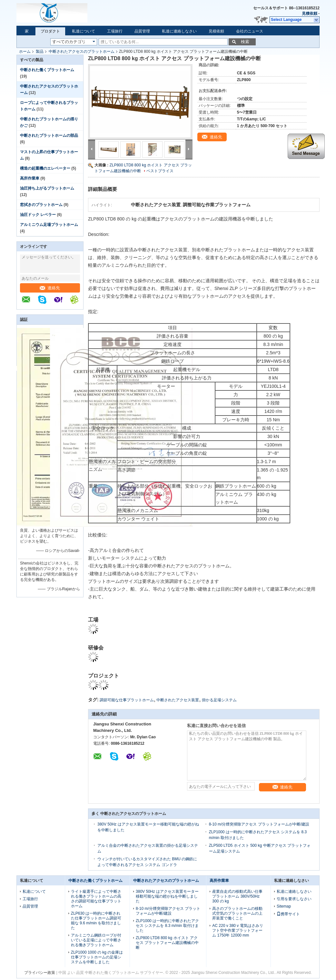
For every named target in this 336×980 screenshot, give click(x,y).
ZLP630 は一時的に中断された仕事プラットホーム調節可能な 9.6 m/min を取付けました (96, 921)
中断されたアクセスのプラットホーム (82, 51)
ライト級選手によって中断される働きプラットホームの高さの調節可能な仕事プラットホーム (96, 899)
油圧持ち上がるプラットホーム (47, 188)
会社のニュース (250, 31)
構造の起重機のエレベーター (45, 168)
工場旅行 (115, 31)
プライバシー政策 (40, 973)
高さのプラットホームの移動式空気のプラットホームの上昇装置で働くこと (237, 913)
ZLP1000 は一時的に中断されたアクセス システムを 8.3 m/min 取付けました (167, 926)
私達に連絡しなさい (179, 31)
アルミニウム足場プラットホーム (49, 225)
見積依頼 (310, 14)
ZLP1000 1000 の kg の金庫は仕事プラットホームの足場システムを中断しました (97, 957)
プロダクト (50, 31)
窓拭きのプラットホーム (41, 205)
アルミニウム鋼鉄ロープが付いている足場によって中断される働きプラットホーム (96, 940)
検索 (245, 42)
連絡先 (50, 288)
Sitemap (284, 906)
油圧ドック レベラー (38, 215)
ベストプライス (160, 171)
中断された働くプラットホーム (47, 70)
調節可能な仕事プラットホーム (127, 700)
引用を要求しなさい (294, 899)
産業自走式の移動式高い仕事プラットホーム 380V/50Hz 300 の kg (237, 896)
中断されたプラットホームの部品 (49, 135)
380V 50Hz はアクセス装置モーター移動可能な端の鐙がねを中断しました (167, 896)
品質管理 (142, 31)
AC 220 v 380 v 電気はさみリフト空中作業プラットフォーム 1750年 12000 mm (237, 930)
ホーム (25, 51)
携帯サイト (288, 914)
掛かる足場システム (219, 700)
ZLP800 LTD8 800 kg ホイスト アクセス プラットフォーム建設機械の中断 (167, 943)
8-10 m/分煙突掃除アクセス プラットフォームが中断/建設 (259, 824)
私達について (84, 31)
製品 (40, 51)
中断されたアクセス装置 (178, 700)
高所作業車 (30, 178)
